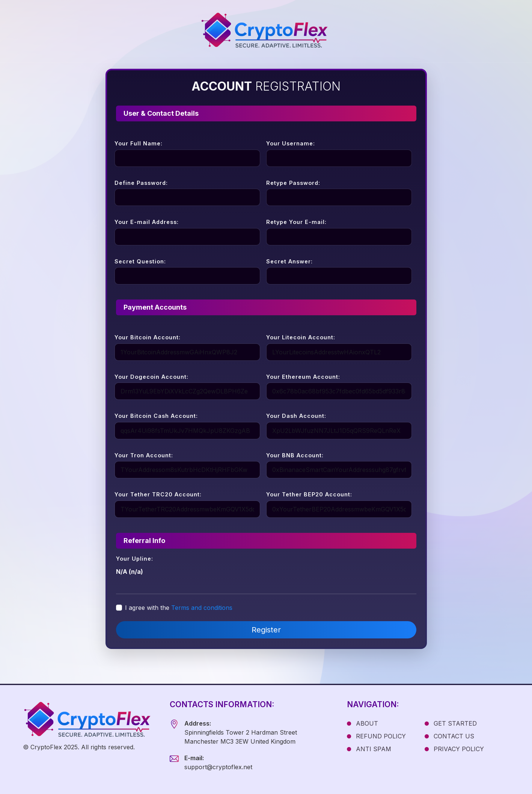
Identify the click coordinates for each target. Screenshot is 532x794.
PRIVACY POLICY (454, 749)
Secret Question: (140, 261)
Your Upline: (135, 559)
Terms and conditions (202, 608)
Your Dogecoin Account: (151, 377)
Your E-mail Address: (147, 222)
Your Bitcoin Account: (148, 337)
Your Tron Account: (144, 455)
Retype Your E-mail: (296, 222)
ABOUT (362, 723)
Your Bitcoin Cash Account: (156, 416)
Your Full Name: (139, 143)
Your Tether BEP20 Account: (309, 494)
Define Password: (141, 183)
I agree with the (179, 608)
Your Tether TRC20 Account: (158, 494)
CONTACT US (449, 736)
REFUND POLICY (376, 736)
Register (266, 630)
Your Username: (291, 143)
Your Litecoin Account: (301, 337)
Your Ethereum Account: (303, 377)
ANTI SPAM (369, 749)
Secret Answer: (289, 261)
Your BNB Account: (295, 455)
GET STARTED (451, 723)
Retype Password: (293, 183)
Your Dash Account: (296, 416)
